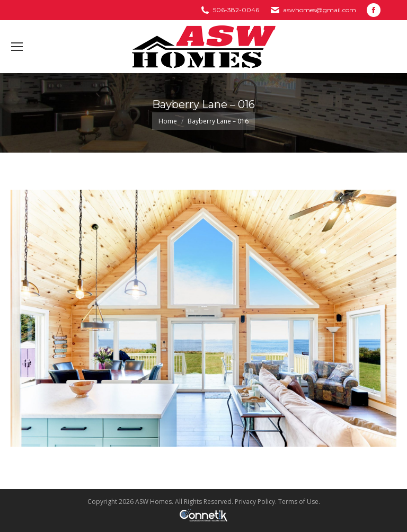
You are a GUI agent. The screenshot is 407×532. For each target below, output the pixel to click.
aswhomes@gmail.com (320, 10)
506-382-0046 (236, 10)
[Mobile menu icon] (17, 47)
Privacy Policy (255, 502)
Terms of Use (298, 502)
